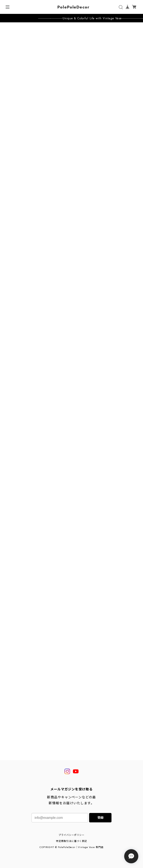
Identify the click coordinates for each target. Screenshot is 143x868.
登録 (100, 818)
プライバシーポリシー (71, 835)
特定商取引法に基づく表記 (71, 841)
